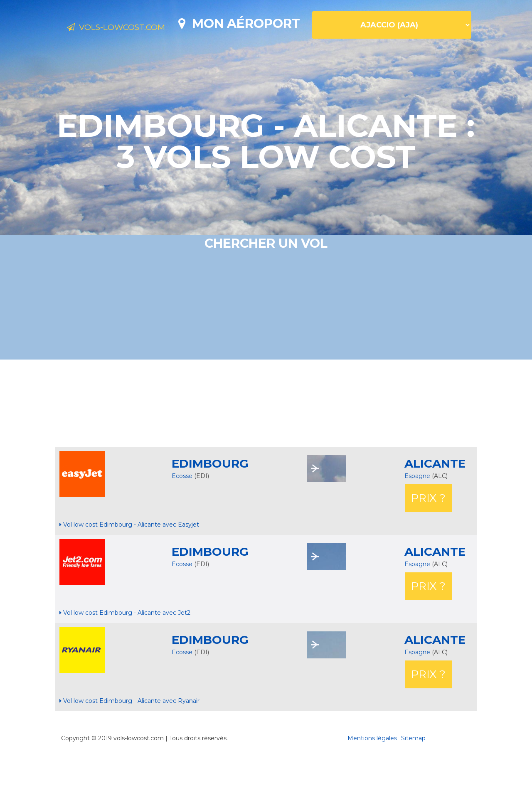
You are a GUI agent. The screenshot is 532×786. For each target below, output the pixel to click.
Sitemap (413, 767)
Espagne (418, 505)
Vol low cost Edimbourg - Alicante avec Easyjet (129, 554)
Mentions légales (372, 767)
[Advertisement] (266, 432)
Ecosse (182, 505)
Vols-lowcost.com (133, 28)
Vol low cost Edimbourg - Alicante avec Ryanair (129, 730)
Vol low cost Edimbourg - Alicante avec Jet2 (125, 642)
